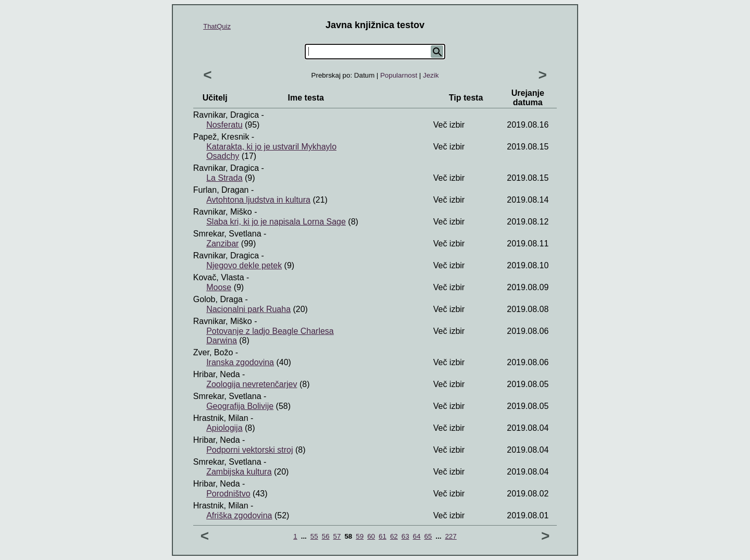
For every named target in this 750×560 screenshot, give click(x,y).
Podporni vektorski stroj (249, 450)
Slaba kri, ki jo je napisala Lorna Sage (276, 222)
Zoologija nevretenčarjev (252, 384)
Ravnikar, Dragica (226, 115)
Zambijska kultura (239, 472)
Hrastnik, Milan (221, 418)
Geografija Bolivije (240, 406)
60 (371, 536)
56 (326, 536)
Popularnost (399, 75)
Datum (364, 75)
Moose (219, 287)
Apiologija (224, 428)
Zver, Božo (213, 352)
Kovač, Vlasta (219, 277)
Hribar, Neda (217, 374)
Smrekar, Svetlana (227, 234)
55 (314, 536)
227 (451, 536)
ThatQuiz (217, 26)
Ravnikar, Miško (223, 212)
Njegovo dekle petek (244, 265)
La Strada (224, 178)
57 (337, 536)
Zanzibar (222, 244)
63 (405, 536)
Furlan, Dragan (221, 190)
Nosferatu (224, 125)
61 (383, 536)
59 (360, 536)
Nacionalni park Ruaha (248, 309)
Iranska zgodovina (240, 362)
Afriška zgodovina (239, 515)
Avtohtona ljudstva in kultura (258, 200)
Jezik (431, 75)
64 (417, 536)
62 (394, 536)
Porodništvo (228, 494)
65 (428, 536)
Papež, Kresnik (221, 137)
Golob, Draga (218, 299)
